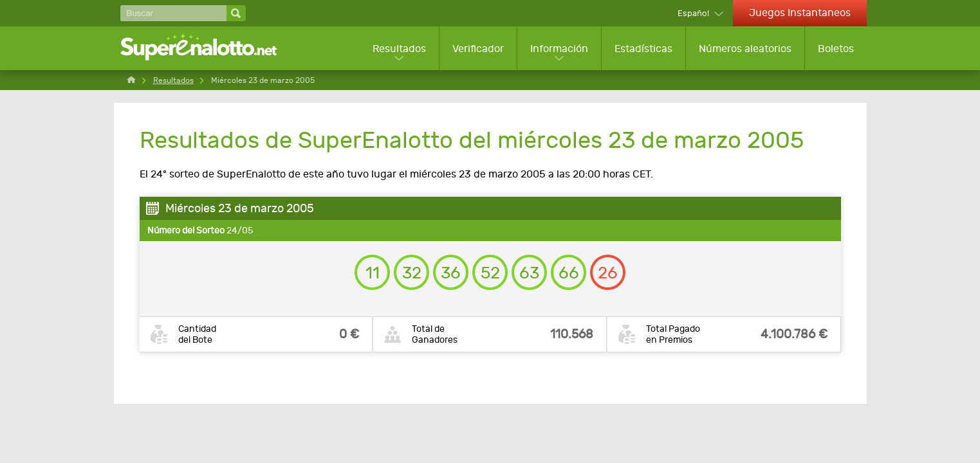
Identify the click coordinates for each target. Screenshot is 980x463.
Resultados (399, 49)
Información (559, 49)
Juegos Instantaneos (800, 13)
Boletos (836, 49)
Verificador (478, 49)
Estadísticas (643, 49)
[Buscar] (173, 13)
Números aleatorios (745, 49)
